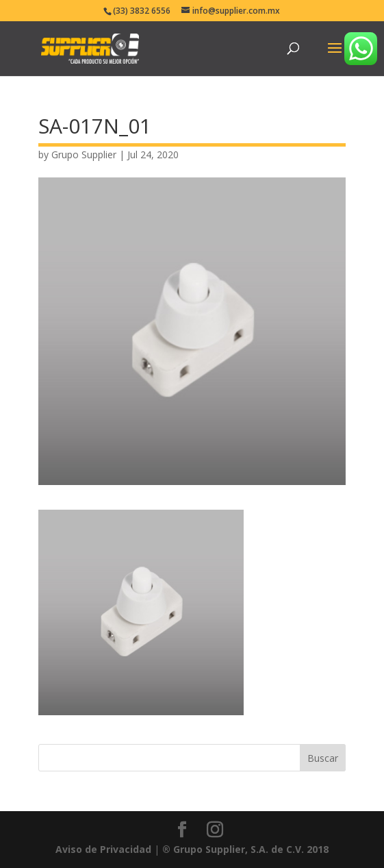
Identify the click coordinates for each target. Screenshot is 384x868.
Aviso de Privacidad (103, 849)
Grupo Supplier (84, 154)
